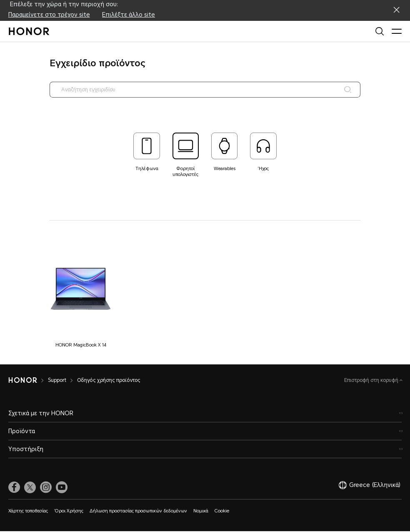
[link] (14, 488)
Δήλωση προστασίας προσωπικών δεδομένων (138, 512)
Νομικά (201, 512)
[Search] (347, 90)
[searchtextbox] (205, 90)
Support (57, 381)
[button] (80, 296)
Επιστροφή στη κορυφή (372, 381)
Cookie (222, 512)
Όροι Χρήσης (69, 512)
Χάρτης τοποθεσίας (28, 512)
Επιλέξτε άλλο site (129, 15)
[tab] (147, 152)
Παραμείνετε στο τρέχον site (49, 15)
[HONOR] (23, 381)
